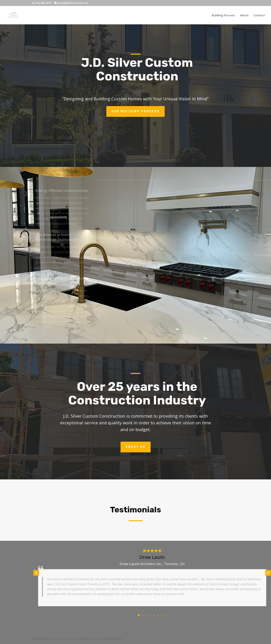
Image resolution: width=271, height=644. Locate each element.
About (244, 15)
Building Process (223, 15)
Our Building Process (135, 111)
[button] (268, 573)
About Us (136, 447)
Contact (259, 15)
